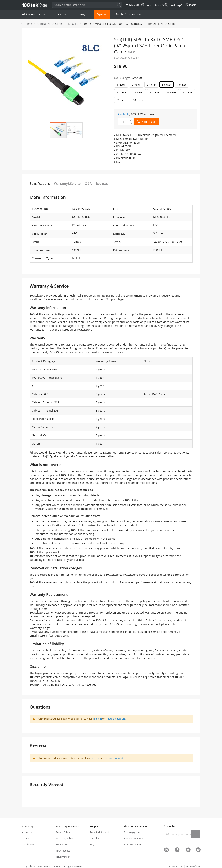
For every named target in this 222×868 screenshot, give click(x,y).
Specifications (40, 184)
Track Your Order (133, 844)
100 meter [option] (139, 100)
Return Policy (63, 832)
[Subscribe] (196, 834)
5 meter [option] (166, 85)
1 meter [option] (121, 85)
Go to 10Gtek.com (129, 14)
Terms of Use (193, 866)
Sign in (98, 719)
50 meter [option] (188, 92)
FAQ (92, 844)
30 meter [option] (171, 92)
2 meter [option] (136, 85)
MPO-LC (73, 24)
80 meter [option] (122, 100)
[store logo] (34, 5)
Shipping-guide (132, 832)
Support (57, 14)
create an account (116, 719)
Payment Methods (133, 838)
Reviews (102, 184)
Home (28, 24)
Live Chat (95, 838)
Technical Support (99, 832)
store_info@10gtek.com (48, 456)
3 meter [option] (151, 85)
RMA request (63, 851)
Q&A (88, 184)
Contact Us (28, 838)
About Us (27, 832)
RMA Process (63, 844)
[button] (75, 130)
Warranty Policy (64, 838)
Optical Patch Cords (50, 24)
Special (102, 14)
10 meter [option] (122, 92)
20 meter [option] (155, 92)
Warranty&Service (67, 184)
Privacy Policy (63, 857)
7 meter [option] (182, 85)
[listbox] (156, 93)
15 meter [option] (138, 92)
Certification (29, 844)
